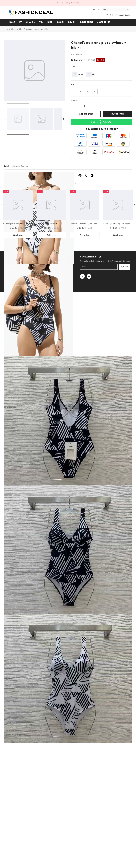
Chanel (30, 22)
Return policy (11, 842)
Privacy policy (11, 846)
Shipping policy (12, 838)
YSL (41, 22)
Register (35, 846)
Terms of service (12, 850)
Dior (50, 22)
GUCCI (60, 22)
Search (35, 838)
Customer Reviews (62, 846)
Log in (127, 15)
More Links (104, 22)
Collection (86, 22)
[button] (5, 119)
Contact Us (59, 842)
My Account (120, 15)
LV (21, 22)
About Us (58, 838)
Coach (72, 22)
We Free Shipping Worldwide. (68, 3)
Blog (34, 854)
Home (12, 22)
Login (34, 842)
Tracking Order (38, 850)
